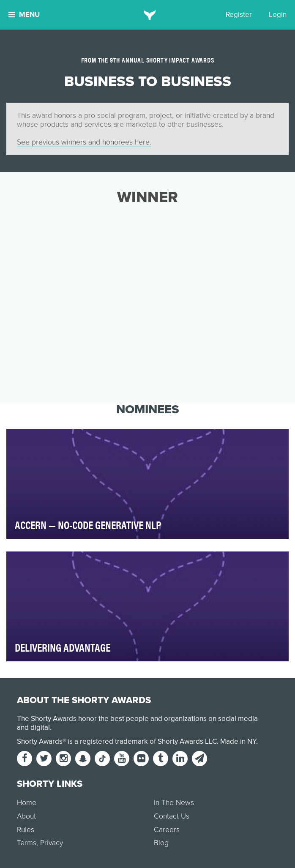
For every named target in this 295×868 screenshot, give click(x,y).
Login (278, 15)
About (26, 816)
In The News (174, 803)
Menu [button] (24, 15)
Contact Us (172, 816)
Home (27, 803)
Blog (161, 843)
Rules (26, 830)
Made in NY (238, 741)
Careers (167, 830)
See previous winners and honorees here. (84, 142)
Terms (27, 843)
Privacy (52, 843)
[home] (148, 15)
